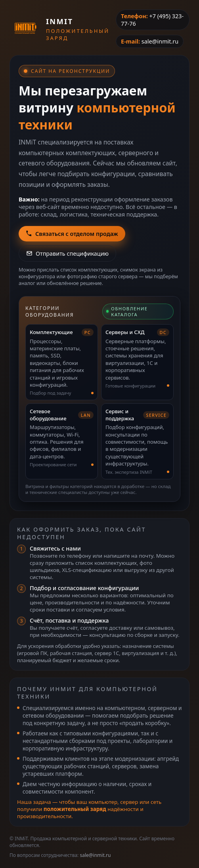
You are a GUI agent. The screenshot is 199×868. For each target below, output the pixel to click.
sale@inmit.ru (160, 41)
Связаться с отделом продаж (72, 234)
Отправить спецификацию (67, 254)
